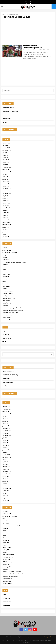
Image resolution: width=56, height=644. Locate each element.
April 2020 (5, 198)
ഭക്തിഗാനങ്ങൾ (7, 317)
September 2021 (7, 172)
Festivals (5, 257)
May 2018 (5, 234)
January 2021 (6, 186)
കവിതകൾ (5, 305)
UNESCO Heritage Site (9, 298)
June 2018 (5, 232)
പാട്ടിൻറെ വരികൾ (7, 315)
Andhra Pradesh (7, 250)
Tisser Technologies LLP (45, 637)
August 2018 (6, 227)
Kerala (25, 45)
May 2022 (5, 155)
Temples (5, 289)
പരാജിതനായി (6, 115)
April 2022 (5, 157)
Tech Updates (6, 286)
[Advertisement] (28, 32)
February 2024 (6, 143)
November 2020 (7, 189)
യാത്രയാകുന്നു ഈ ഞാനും (10, 111)
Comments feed (7, 338)
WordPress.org (7, 342)
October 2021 (6, 169)
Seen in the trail (7, 284)
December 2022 (7, 145)
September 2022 (7, 150)
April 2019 (5, 218)
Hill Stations (6, 260)
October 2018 (6, 222)
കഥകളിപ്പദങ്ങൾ (7, 303)
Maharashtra (6, 277)
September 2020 (7, 193)
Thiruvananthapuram (32, 45)
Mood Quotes (6, 279)
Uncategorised (6, 296)
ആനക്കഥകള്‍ (6, 301)
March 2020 (6, 201)
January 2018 (6, 237)
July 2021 (5, 174)
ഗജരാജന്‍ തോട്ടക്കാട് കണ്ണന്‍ (10, 313)
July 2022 (5, 153)
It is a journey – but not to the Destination (14, 262)
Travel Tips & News (8, 293)
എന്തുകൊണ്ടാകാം (8, 119)
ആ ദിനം (5, 122)
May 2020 (5, 196)
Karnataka (5, 265)
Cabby (4, 255)
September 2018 (7, 225)
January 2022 (6, 162)
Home (4, 640)
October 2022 (6, 148)
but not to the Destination (10, 253)
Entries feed (6, 334)
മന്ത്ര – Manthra (7, 320)
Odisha (4, 281)
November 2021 (7, 167)
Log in (4, 331)
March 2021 (6, 181)
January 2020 (6, 205)
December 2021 (7, 165)
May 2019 (5, 215)
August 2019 (6, 213)
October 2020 (6, 191)
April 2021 (5, 179)
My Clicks (17, 640)
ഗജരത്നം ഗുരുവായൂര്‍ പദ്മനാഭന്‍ (12, 308)
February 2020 (6, 203)
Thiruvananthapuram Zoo (33, 48)
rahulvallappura (28, 50)
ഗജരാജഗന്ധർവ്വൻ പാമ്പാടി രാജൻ (13, 310)
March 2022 (6, 160)
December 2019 (7, 208)
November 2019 (7, 210)
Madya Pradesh (7, 274)
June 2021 (5, 177)
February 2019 (6, 220)
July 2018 (5, 229)
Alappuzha (5, 248)
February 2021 (6, 184)
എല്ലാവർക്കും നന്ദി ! (8, 107)
